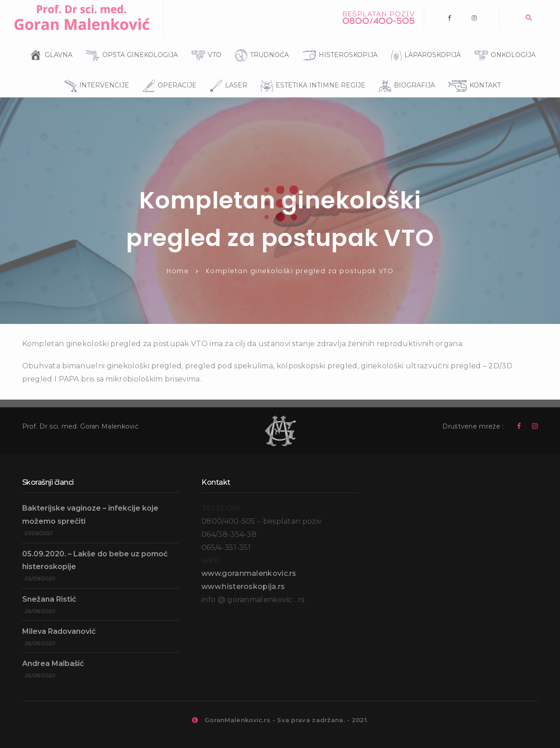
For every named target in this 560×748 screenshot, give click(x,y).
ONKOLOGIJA (503, 43)
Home (178, 271)
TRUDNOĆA (260, 43)
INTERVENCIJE (94, 73)
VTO (204, 43)
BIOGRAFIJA (405, 73)
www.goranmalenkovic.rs (249, 573)
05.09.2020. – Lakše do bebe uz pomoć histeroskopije (95, 560)
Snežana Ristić (49, 599)
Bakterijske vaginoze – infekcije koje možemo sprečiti (90, 515)
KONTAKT (472, 73)
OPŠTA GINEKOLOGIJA (130, 43)
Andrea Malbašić (53, 664)
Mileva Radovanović (59, 631)
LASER (226, 73)
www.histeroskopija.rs (243, 586)
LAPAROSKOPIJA (424, 43)
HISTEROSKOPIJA (338, 43)
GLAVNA (59, 52)
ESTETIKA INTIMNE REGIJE (311, 73)
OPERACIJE (167, 73)
